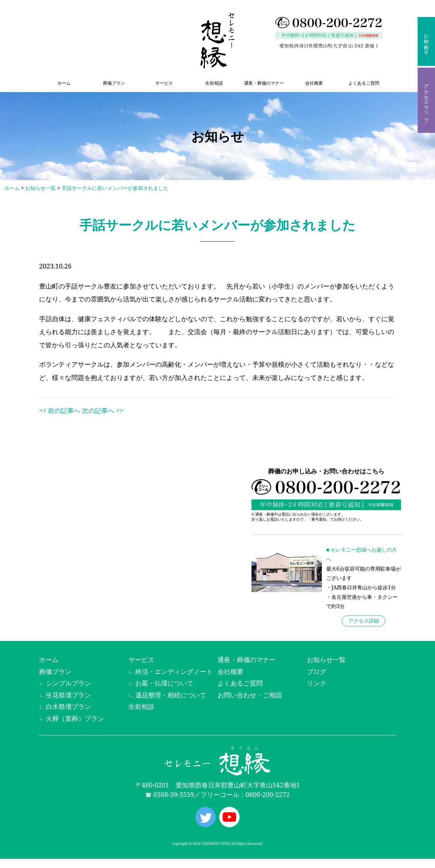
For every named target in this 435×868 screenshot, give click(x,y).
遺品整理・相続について (171, 695)
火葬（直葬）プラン (75, 718)
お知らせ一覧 (40, 188)
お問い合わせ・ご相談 (250, 695)
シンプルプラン (68, 683)
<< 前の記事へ (60, 410)
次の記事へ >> (102, 410)
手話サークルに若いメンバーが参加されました (115, 188)
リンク (317, 683)
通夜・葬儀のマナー (264, 83)
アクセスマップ (426, 100)
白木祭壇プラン (68, 706)
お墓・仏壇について (164, 683)
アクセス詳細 (364, 621)
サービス (164, 83)
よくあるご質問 (364, 83)
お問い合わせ (426, 41)
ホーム (64, 83)
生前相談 (214, 83)
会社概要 (314, 83)
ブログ (317, 671)
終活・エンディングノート (174, 671)
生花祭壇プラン (68, 695)
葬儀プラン (114, 83)
